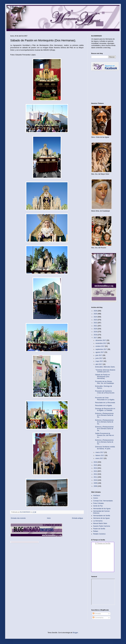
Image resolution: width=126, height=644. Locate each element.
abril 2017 (99, 364)
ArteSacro (97, 496)
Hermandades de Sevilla (102, 516)
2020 (96, 329)
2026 (96, 311)
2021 (96, 326)
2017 (96, 338)
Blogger (75, 633)
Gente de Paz (98, 506)
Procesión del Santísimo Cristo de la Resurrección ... (105, 393)
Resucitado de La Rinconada (105, 403)
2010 (96, 480)
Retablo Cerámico (99, 534)
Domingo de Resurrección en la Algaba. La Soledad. (105, 409)
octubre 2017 (100, 346)
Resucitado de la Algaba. (104, 406)
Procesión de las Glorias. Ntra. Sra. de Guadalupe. (105, 382)
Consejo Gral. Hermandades (103, 501)
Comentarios (98, 618)
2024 (96, 317)
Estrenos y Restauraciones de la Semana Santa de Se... (104, 415)
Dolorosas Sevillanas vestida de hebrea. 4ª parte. (105, 448)
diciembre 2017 (101, 340)
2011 (96, 477)
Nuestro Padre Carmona (102, 526)
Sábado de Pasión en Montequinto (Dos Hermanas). (103, 377)
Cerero (96, 498)
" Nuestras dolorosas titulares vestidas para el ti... (105, 371)
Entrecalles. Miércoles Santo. (105, 367)
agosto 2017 (100, 352)
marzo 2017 (100, 452)
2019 (96, 332)
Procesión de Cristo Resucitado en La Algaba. (105, 399)
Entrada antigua (77, 518)
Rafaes (96, 531)
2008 (96, 486)
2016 (96, 462)
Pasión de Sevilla (99, 529)
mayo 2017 (100, 361)
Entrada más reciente (18, 518)
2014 (96, 468)
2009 (96, 483)
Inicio (49, 518)
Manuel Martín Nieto (100, 523)
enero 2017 (100, 458)
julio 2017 (99, 355)
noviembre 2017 (101, 343)
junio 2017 (99, 358)
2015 (96, 465)
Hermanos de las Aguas (101, 518)
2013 (96, 471)
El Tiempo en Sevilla (103, 543)
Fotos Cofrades (98, 503)
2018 (96, 335)
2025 (96, 314)
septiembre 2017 (102, 349)
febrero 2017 (100, 455)
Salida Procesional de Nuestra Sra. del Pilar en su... (105, 435)
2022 (96, 323)
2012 (96, 474)
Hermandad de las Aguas (102, 509)
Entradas (97, 614)
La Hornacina (98, 521)
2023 (96, 320)
